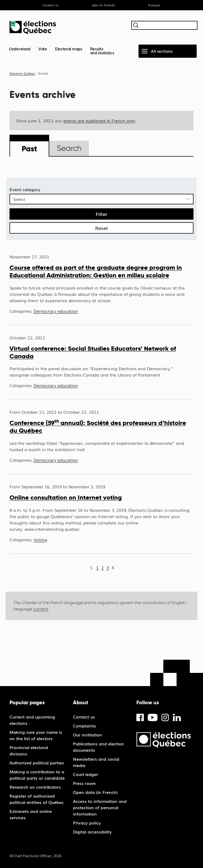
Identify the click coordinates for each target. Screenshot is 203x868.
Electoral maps (69, 49)
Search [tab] (69, 148)
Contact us (50, 5)
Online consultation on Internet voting (66, 497)
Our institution (87, 735)
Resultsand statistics (102, 50)
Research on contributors (35, 787)
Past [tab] (29, 149)
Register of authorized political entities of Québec (37, 799)
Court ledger (86, 774)
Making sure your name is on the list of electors (36, 735)
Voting (40, 539)
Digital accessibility (92, 832)
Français (154, 5)
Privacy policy (87, 823)
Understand (20, 49)
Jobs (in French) (103, 5)
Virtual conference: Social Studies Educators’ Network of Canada (93, 352)
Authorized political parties (37, 763)
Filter (101, 214)
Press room (84, 783)
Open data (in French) (95, 792)
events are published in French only (99, 120)
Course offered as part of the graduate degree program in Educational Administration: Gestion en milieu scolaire (96, 271)
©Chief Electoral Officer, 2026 (36, 856)
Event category (25, 189)
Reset (101, 228)
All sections (162, 51)
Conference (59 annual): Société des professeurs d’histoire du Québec (98, 427)
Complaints (84, 726)
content (41, 609)
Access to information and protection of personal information (100, 807)
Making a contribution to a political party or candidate (37, 775)
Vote (43, 49)
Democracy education (56, 311)
